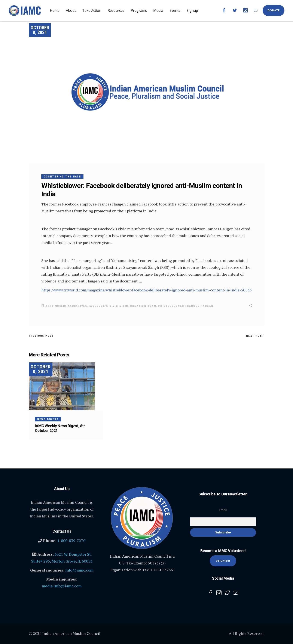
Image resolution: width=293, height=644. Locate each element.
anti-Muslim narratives (66, 306)
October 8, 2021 (40, 30)
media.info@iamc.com (62, 586)
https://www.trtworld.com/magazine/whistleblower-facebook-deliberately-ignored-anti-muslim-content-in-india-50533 (146, 290)
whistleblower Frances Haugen (186, 306)
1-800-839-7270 (71, 540)
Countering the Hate (62, 177)
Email (223, 510)
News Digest (48, 419)
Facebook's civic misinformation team (123, 306)
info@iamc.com (79, 570)
